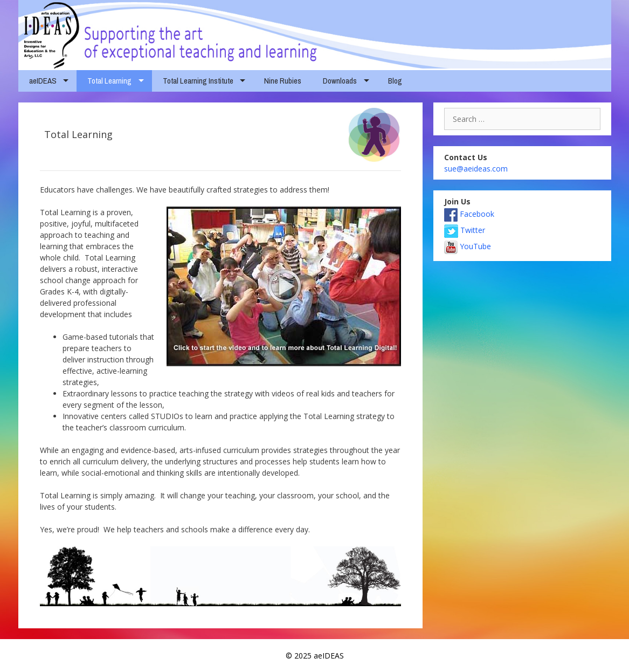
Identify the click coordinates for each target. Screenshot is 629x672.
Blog (395, 81)
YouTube (468, 246)
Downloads (340, 81)
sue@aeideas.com (476, 169)
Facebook (469, 214)
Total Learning (109, 81)
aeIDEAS (43, 81)
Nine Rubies (283, 81)
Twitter (465, 230)
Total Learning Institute (198, 81)
